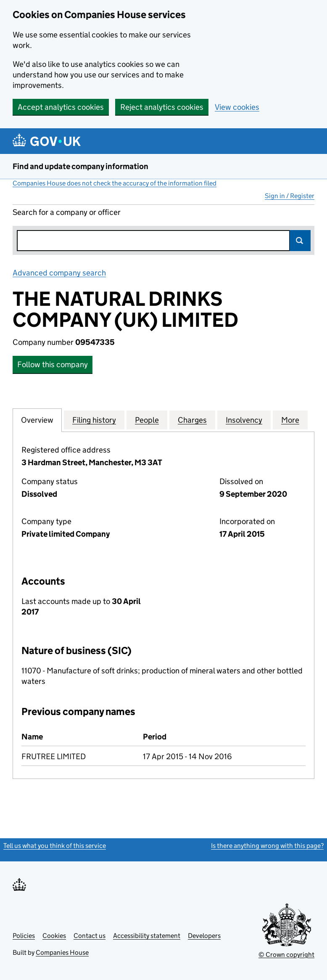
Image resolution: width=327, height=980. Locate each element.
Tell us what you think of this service (55, 846)
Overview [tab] (37, 420)
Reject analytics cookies (162, 107)
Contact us (90, 936)
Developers (204, 936)
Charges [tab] (192, 420)
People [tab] (147, 420)
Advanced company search (59, 273)
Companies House (62, 952)
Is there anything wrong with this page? (267, 846)
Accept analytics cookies (61, 107)
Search (300, 241)
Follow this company (53, 364)
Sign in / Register (290, 196)
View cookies (237, 107)
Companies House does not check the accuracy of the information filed (115, 183)
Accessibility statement (147, 936)
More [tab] (290, 420)
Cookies (54, 936)
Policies (24, 936)
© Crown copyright (286, 955)
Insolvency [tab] (244, 420)
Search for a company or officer (67, 212)
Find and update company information (80, 166)
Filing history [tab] (94, 420)
